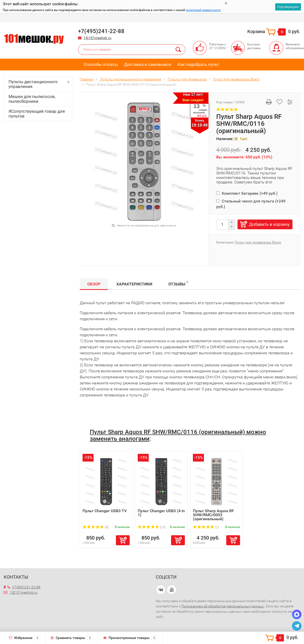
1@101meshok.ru (97, 38)
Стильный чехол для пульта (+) (251, 204)
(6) (96, 527)
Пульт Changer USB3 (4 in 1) (161, 513)
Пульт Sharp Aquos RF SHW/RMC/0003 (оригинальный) (213, 515)
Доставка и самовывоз (148, 64)
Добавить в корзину (269, 224)
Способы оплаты (101, 64)
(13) (152, 527)
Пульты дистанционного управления (33, 84)
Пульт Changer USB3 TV (105, 511)
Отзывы (178, 283)
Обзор (94, 284)
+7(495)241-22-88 (24, 587)
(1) (206, 527)
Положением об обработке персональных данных (223, 606)
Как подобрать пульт (198, 64)
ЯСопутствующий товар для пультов (37, 114)
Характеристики (134, 284)
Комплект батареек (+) (247, 193)
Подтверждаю (288, 7)
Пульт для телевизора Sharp (258, 242)
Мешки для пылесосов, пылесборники (32, 99)
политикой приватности (203, 10)
